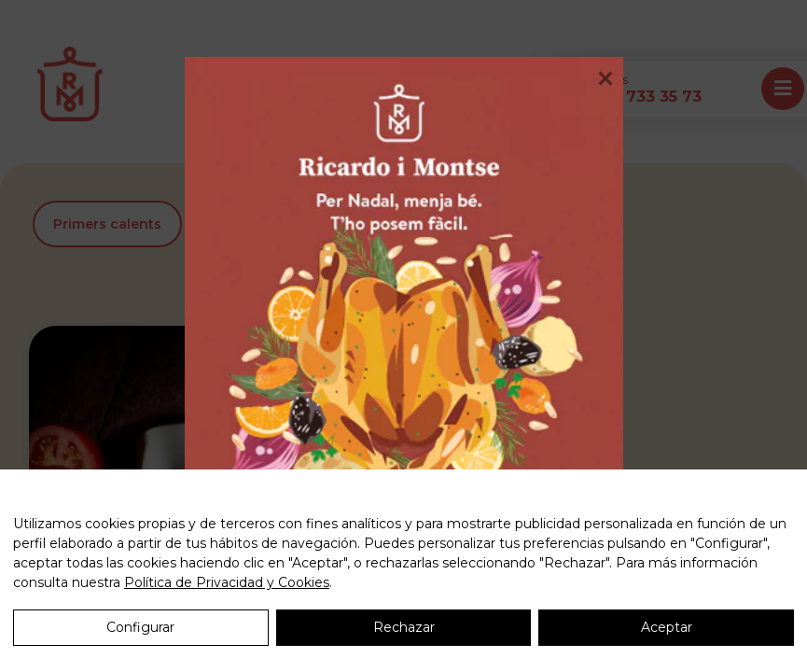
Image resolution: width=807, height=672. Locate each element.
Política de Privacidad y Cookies (227, 582)
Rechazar (404, 627)
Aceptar (667, 627)
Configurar (140, 627)
